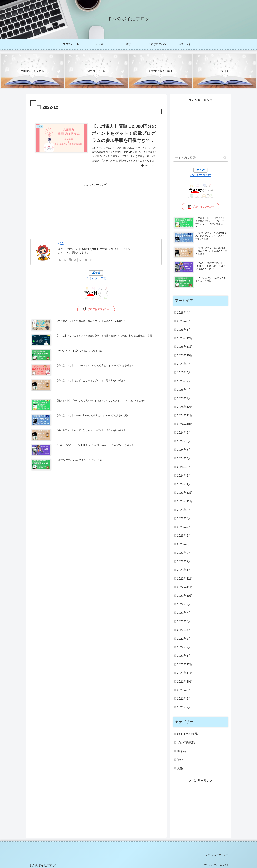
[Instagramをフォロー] (70, 260)
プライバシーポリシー (217, 855)
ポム (61, 243)
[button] (225, 158)
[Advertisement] (96, 210)
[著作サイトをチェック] (60, 260)
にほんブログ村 (96, 278)
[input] (201, 158)
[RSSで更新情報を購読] (91, 260)
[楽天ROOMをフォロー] (81, 260)
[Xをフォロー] (65, 260)
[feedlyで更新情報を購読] (86, 260)
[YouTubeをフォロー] (75, 260)
